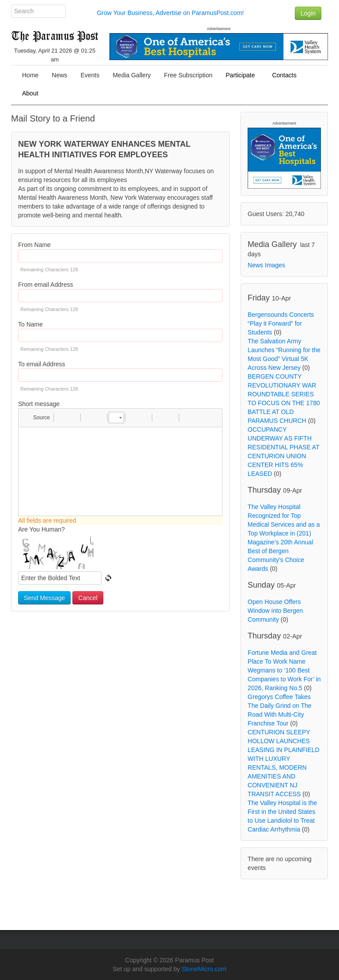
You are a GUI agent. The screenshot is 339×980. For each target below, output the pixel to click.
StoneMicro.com (204, 969)
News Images (266, 265)
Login (308, 13)
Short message (39, 404)
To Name (30, 324)
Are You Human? (41, 529)
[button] (37, 418)
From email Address (45, 285)
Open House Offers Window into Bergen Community (275, 611)
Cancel (88, 598)
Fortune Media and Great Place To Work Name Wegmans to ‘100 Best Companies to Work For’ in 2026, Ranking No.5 (284, 670)
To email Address (42, 364)
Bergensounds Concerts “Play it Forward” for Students (281, 323)
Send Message (44, 598)
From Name (34, 245)
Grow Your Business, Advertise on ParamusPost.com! (170, 13)
